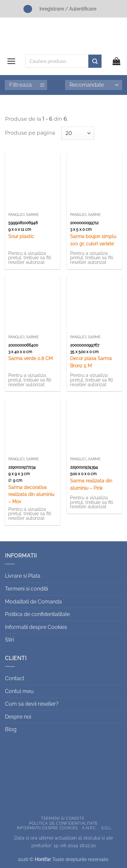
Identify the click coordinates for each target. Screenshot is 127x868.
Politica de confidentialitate (37, 614)
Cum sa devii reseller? (32, 704)
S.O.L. (107, 828)
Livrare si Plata (23, 576)
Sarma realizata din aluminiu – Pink (91, 484)
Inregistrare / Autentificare (68, 9)
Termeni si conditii (26, 589)
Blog (11, 729)
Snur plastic (21, 236)
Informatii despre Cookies (36, 627)
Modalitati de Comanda (33, 602)
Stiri (9, 640)
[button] (11, 61)
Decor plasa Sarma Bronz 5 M (91, 362)
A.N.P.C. (89, 828)
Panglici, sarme (23, 215)
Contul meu (19, 691)
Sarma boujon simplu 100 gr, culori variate (93, 240)
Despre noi (18, 717)
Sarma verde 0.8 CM (30, 358)
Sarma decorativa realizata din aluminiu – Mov (31, 495)
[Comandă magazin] (94, 85)
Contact (15, 678)
